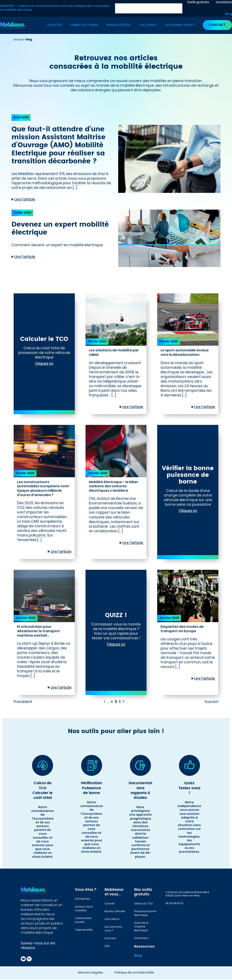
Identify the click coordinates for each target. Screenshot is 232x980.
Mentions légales (91, 972)
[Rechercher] (179, 8)
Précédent (23, 702)
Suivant (212, 702)
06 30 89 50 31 (174, 903)
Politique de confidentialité (134, 972)
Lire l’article (25, 199)
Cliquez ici (44, 364)
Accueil (19, 39)
